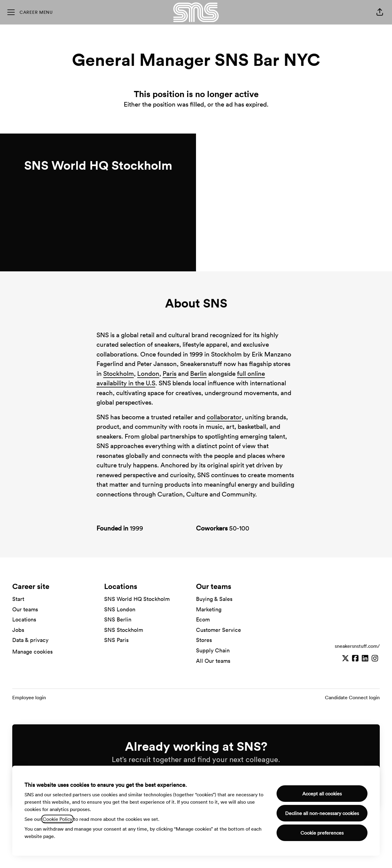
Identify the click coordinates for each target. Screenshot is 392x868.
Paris (170, 373)
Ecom (203, 619)
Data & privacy (30, 640)
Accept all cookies (322, 794)
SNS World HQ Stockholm (137, 599)
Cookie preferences (322, 833)
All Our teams (213, 661)
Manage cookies (32, 652)
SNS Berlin (118, 619)
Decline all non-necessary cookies (322, 813)
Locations (24, 619)
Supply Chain (213, 650)
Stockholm (119, 373)
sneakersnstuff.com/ (357, 646)
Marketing (209, 609)
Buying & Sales (214, 599)
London (148, 373)
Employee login (29, 697)
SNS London (120, 609)
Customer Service (219, 630)
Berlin (198, 373)
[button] (380, 12)
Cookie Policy (57, 819)
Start (18, 599)
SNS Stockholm (124, 630)
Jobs (18, 630)
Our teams (25, 609)
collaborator (224, 417)
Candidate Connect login (352, 697)
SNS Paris (116, 640)
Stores (204, 640)
